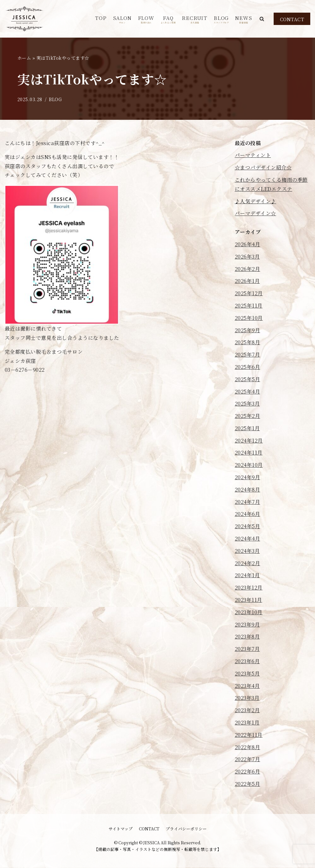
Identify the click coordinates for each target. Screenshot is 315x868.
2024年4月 (248, 538)
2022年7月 (248, 759)
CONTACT (292, 19)
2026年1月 (247, 281)
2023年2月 (247, 710)
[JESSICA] (24, 19)
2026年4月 (248, 244)
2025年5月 (248, 379)
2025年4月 (248, 391)
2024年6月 (248, 514)
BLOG (221, 19)
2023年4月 (247, 686)
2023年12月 (249, 588)
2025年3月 (247, 404)
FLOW (146, 19)
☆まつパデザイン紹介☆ (263, 168)
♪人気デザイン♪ (256, 201)
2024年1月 (247, 575)
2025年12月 (249, 293)
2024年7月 (248, 502)
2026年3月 (247, 257)
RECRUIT (195, 19)
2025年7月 (248, 355)
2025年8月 (248, 342)
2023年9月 (247, 624)
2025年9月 (248, 330)
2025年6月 (248, 367)
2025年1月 (247, 428)
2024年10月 (249, 465)
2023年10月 (249, 612)
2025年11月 (249, 306)
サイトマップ (121, 829)
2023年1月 (247, 722)
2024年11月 (249, 453)
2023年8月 (247, 637)
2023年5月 (247, 673)
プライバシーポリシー (186, 829)
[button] (262, 19)
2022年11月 (249, 735)
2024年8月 (248, 489)
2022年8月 (248, 747)
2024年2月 (248, 563)
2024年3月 (247, 551)
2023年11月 (249, 600)
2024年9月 (248, 477)
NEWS (244, 19)
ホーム (24, 58)
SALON (122, 19)
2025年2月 (248, 416)
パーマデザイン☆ (256, 214)
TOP (101, 18)
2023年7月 (247, 649)
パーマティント (253, 155)
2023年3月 (247, 698)
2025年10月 (249, 318)
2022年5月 (248, 784)
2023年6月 (247, 661)
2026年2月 (248, 269)
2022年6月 (248, 772)
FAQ (168, 19)
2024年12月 (249, 440)
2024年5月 (248, 526)
